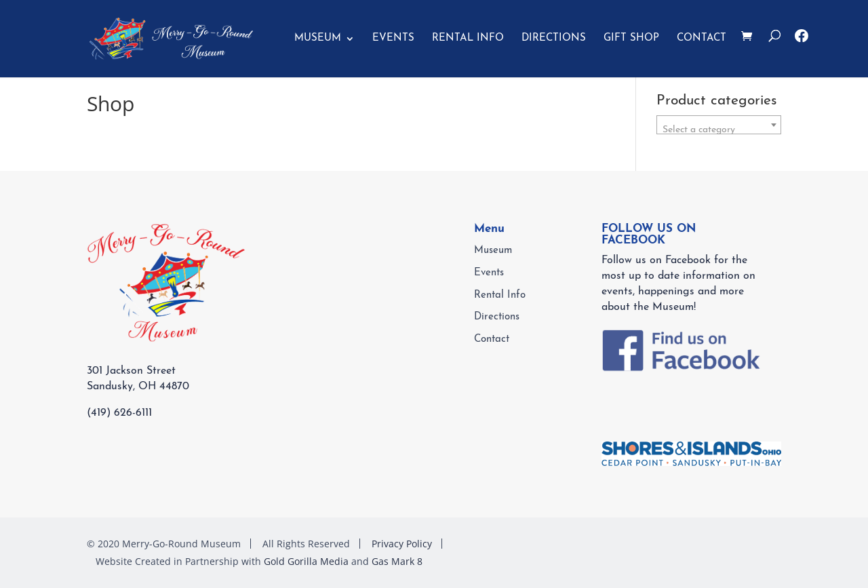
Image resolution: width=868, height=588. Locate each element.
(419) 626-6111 (119, 413)
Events (393, 39)
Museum (318, 39)
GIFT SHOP (631, 39)
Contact (702, 39)
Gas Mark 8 (397, 561)
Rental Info (468, 39)
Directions (554, 39)
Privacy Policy (402, 544)
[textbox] (719, 130)
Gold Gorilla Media (306, 561)
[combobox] (719, 125)
